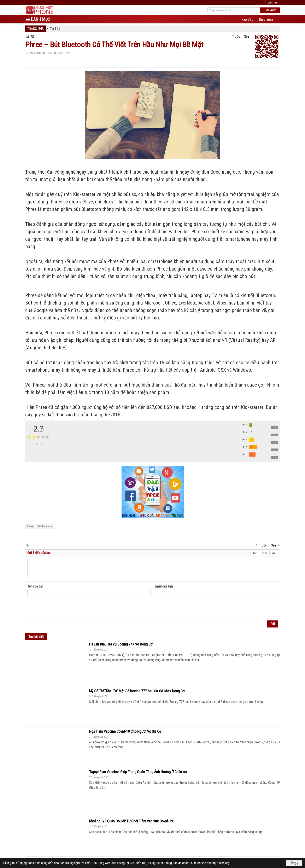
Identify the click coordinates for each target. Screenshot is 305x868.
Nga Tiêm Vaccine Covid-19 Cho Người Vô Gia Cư (125, 731)
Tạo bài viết (36, 637)
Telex (264, 553)
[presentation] (59, 608)
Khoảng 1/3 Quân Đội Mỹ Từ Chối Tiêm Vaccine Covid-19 (131, 821)
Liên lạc (273, 2)
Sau (247, 37)
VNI (274, 553)
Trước (236, 37)
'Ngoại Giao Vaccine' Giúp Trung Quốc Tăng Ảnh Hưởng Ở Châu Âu (138, 772)
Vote (274, 427)
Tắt (255, 553)
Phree (30, 526)
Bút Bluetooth (45, 526)
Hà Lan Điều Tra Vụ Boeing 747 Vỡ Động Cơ (121, 644)
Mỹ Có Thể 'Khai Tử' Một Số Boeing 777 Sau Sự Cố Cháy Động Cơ (137, 691)
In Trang (27, 545)
